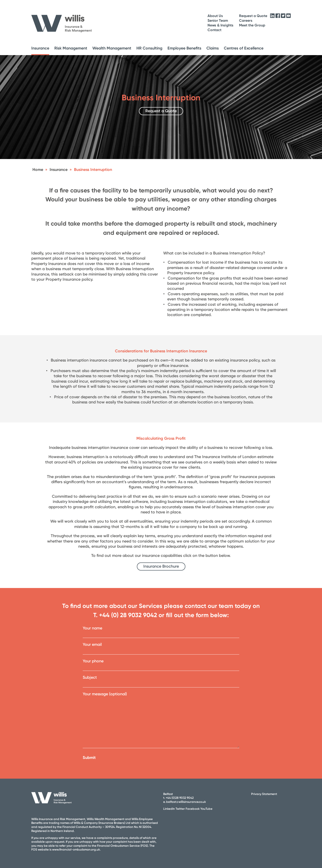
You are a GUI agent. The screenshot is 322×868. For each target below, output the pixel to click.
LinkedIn (169, 809)
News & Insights (220, 25)
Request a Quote (253, 16)
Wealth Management (112, 48)
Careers (246, 20)
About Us (215, 16)
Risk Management (71, 48)
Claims (213, 48)
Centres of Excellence (244, 48)
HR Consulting (149, 48)
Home (38, 170)
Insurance (40, 48)
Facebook (193, 809)
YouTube (206, 809)
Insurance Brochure (161, 566)
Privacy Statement (264, 794)
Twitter (180, 809)
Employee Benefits (184, 48)
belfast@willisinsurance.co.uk (186, 802)
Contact (214, 30)
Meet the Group (252, 25)
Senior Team (218, 20)
